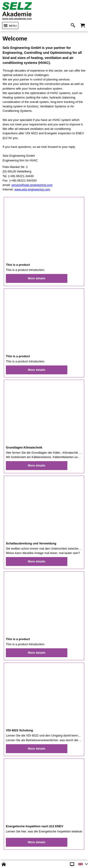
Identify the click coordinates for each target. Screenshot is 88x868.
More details (37, 278)
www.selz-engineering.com (32, 189)
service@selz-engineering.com (32, 185)
